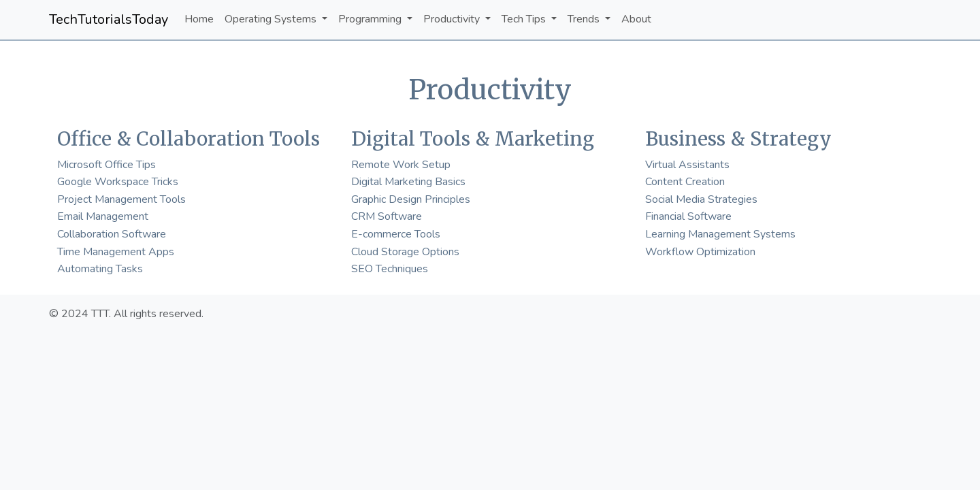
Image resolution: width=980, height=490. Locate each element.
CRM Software (387, 216)
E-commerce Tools (396, 234)
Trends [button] (585, 19)
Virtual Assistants (687, 165)
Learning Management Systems (720, 234)
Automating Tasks (100, 269)
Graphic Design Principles (411, 199)
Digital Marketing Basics (408, 182)
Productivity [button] (453, 19)
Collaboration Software (112, 234)
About (636, 19)
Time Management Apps (116, 252)
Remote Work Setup (401, 165)
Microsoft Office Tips (107, 165)
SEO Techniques (390, 269)
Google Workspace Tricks (118, 182)
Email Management (103, 216)
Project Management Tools (121, 199)
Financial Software (688, 216)
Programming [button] (371, 19)
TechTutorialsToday (109, 19)
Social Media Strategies (701, 199)
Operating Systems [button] (272, 19)
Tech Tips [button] (525, 19)
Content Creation (685, 182)
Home (199, 19)
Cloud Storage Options (405, 252)
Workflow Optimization (700, 252)
